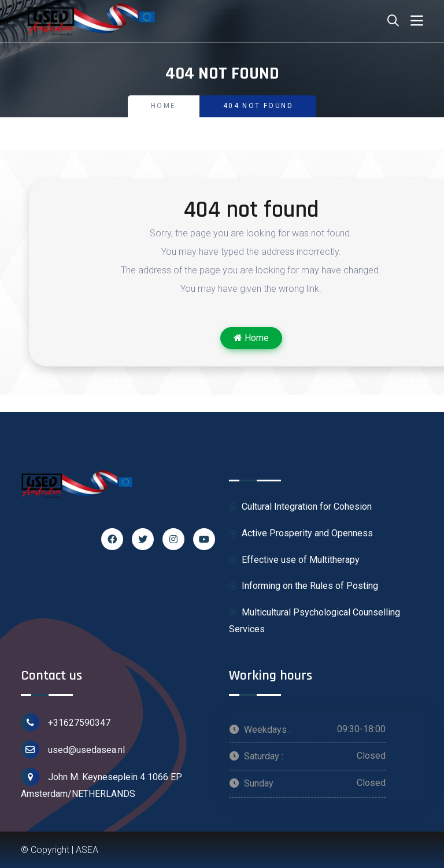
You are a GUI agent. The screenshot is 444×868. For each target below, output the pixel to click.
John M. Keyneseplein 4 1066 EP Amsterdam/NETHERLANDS (101, 783)
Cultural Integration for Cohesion (300, 507)
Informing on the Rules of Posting (304, 586)
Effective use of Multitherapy (294, 560)
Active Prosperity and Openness (301, 534)
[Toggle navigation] (417, 21)
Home (164, 106)
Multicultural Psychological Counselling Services (314, 620)
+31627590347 (66, 722)
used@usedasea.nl (73, 750)
